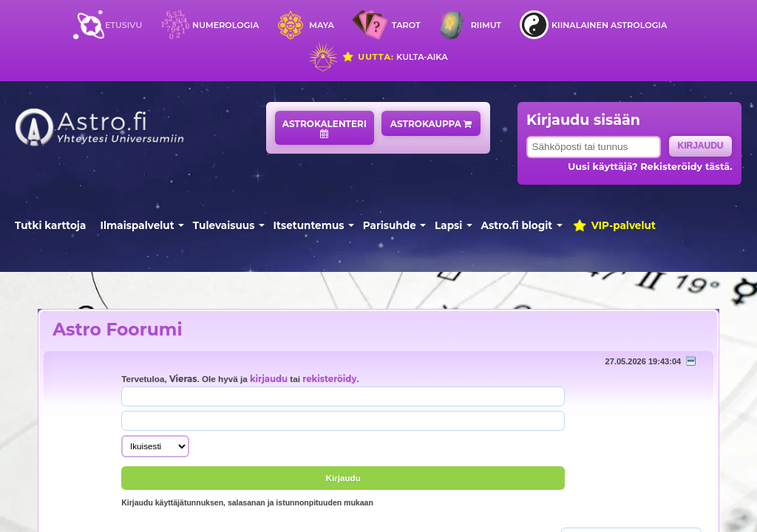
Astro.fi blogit (517, 225)
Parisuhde (390, 225)
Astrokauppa (431, 124)
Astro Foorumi (117, 329)
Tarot (406, 25)
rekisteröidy (329, 379)
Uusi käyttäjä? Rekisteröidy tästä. (650, 167)
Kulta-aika (394, 57)
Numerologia (225, 25)
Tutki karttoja (50, 225)
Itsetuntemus (309, 225)
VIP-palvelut (614, 225)
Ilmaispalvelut (138, 225)
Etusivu (123, 25)
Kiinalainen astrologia (609, 25)
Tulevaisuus (224, 225)
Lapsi (448, 225)
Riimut (486, 25)
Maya (322, 25)
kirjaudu (269, 379)
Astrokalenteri (325, 128)
